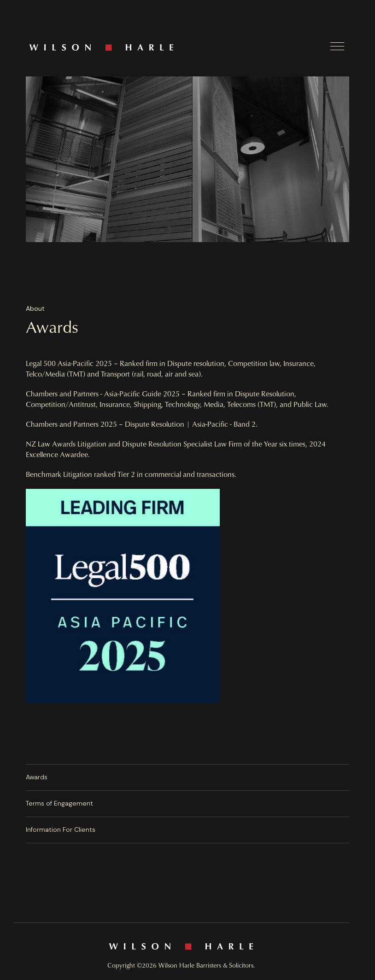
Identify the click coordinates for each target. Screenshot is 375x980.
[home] (179, 47)
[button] (337, 46)
